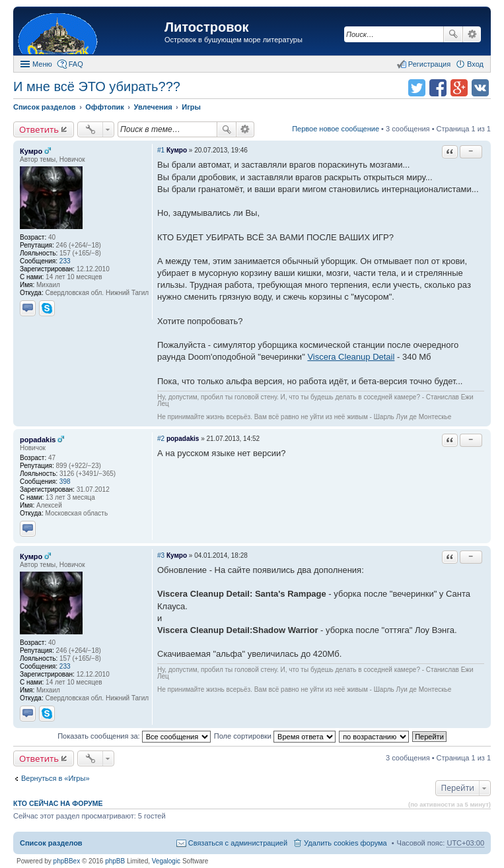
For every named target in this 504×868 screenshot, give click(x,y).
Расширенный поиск (472, 34)
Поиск (453, 34)
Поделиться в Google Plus (459, 88)
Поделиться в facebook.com (438, 88)
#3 (161, 555)
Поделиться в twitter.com (417, 88)
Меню (42, 64)
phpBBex (67, 861)
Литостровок (206, 27)
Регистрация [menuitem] (429, 64)
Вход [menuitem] (475, 64)
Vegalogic (166, 861)
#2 (161, 439)
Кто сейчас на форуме (58, 803)
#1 (161, 150)
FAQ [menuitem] (76, 64)
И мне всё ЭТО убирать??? (97, 86)
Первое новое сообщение (336, 129)
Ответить (39, 129)
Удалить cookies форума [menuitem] (345, 843)
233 (65, 261)
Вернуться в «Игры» (55, 778)
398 (65, 482)
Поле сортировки (275, 736)
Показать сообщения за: (134, 736)
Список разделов (51, 843)
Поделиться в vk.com (480, 88)
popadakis (38, 440)
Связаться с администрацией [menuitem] (238, 843)
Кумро (31, 151)
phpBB (115, 861)
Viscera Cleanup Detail (351, 357)
